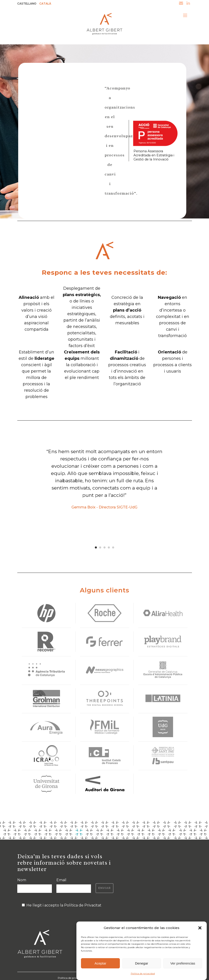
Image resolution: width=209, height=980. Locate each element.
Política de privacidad (143, 974)
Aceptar (101, 963)
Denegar (142, 963)
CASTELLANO (28, 4)
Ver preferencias (183, 963)
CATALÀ (48, 4)
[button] (200, 928)
